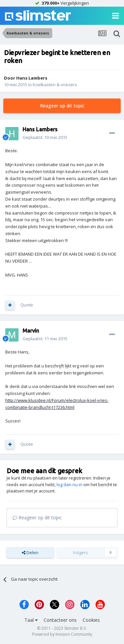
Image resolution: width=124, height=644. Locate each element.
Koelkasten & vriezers (55, 85)
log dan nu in (69, 484)
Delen (30, 552)
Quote (27, 305)
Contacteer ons (60, 620)
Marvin (31, 331)
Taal (31, 620)
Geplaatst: (45, 137)
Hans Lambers (32, 78)
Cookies (91, 620)
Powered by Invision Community (62, 634)
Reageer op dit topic (62, 106)
